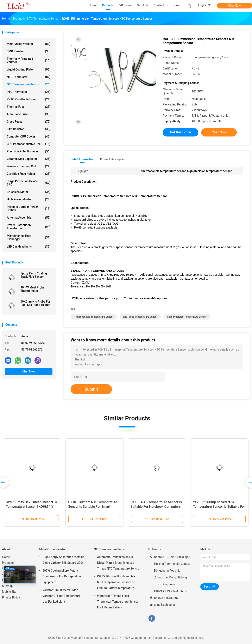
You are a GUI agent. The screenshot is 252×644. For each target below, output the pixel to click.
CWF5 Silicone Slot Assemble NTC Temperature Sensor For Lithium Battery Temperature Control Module (116, 583)
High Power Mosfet (29, 199)
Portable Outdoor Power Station (29, 208)
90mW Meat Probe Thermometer (32, 289)
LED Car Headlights (29, 247)
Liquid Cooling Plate (29, 69)
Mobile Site (9, 592)
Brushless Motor (29, 192)
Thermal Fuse (29, 107)
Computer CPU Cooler (29, 136)
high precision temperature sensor (187, 317)
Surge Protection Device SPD (29, 183)
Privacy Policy (11, 597)
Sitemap (7, 586)
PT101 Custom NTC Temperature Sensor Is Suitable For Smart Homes (93, 507)
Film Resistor (29, 129)
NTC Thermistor (29, 77)
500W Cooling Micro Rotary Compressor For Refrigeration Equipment (62, 576)
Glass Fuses (29, 122)
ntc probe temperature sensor (140, 317)
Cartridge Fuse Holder (29, 174)
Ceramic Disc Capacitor (29, 159)
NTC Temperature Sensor (29, 84)
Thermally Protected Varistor (29, 60)
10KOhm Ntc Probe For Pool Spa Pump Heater (35, 303)
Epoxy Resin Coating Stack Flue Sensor (34, 275)
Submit (91, 389)
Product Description (113, 159)
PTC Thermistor (29, 92)
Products (8, 563)
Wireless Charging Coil (29, 166)
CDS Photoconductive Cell (29, 144)
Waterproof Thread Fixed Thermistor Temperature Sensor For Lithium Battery (118, 602)
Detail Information (82, 159)
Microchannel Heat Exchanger (29, 237)
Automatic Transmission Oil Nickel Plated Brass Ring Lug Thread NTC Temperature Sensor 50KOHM (118, 563)
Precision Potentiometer (29, 151)
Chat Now (235, 6)
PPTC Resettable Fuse (29, 99)
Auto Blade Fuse (29, 114)
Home (6, 557)
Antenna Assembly (29, 218)
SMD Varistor (29, 51)
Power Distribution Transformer (29, 227)
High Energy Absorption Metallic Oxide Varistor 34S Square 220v (63, 560)
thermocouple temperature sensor (94, 317)
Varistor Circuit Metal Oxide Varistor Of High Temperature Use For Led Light (61, 596)
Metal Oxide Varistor (29, 44)
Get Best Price (181, 132)
